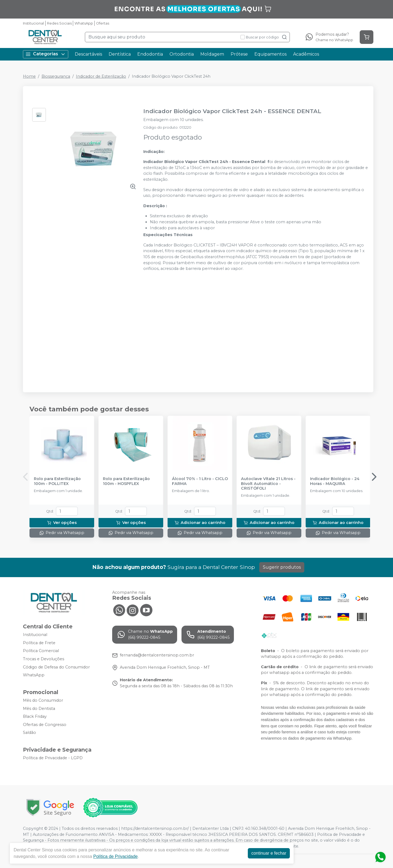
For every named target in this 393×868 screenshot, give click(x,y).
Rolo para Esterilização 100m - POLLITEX (57, 481)
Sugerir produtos (282, 567)
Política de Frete (39, 643)
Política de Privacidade (116, 856)
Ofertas (103, 23)
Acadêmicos (306, 54)
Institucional (33, 23)
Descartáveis (88, 54)
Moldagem (212, 54)
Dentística (120, 54)
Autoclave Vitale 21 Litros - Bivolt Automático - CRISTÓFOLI (268, 484)
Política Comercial (41, 651)
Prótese (239, 54)
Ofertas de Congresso (45, 725)
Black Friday (35, 716)
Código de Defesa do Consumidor (56, 667)
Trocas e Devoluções (44, 659)
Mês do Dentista (39, 709)
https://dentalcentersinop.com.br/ (155, 828)
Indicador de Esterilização (101, 76)
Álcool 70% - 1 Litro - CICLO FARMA (200, 481)
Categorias (46, 54)
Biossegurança (56, 76)
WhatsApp (84, 23)
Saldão (29, 733)
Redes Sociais (59, 23)
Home (29, 76)
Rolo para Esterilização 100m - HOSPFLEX (126, 481)
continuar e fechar (269, 853)
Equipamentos (270, 54)
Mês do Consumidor (43, 700)
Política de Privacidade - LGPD (53, 758)
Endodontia (150, 54)
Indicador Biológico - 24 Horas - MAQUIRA (335, 481)
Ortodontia (182, 54)
